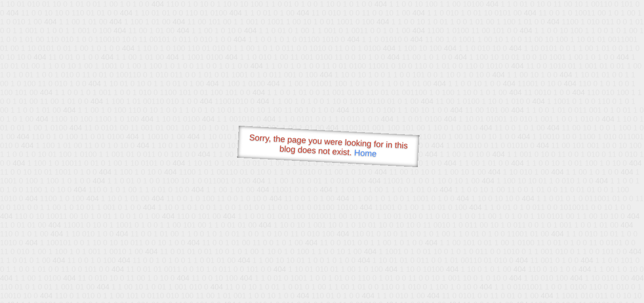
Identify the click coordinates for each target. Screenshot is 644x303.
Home (365, 153)
